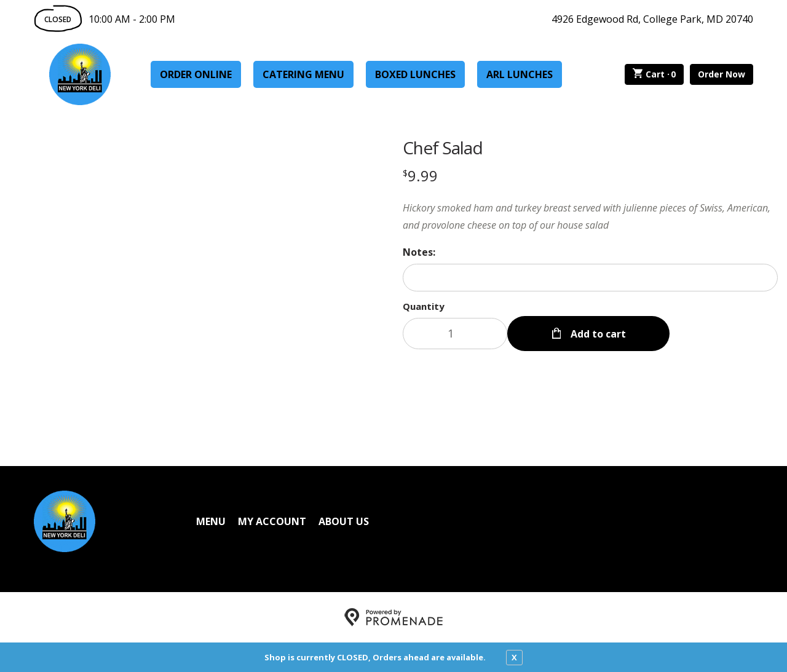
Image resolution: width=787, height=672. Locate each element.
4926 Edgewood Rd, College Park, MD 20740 (652, 19)
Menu (211, 521)
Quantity (424, 306)
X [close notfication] (514, 657)
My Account (272, 521)
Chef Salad (443, 148)
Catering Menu (303, 74)
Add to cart (597, 333)
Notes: (419, 252)
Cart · (655, 74)
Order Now (722, 74)
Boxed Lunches (415, 74)
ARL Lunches (520, 74)
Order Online (196, 74)
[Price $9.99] (420, 176)
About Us (344, 521)
